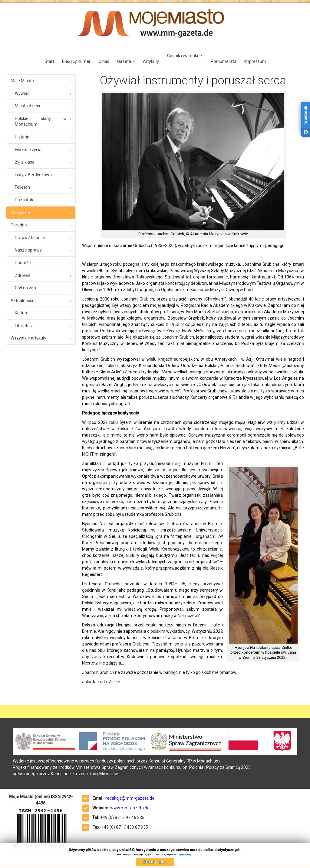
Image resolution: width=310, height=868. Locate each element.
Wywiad (22, 93)
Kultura (22, 313)
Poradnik (19, 225)
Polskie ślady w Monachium (41, 122)
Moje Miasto (22, 81)
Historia (22, 137)
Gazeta (124, 61)
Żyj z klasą (25, 162)
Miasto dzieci (27, 106)
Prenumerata (224, 61)
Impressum (255, 61)
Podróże (23, 263)
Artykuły (151, 61)
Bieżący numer (76, 61)
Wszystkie (20, 213)
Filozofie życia (28, 150)
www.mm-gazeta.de (130, 808)
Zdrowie (23, 275)
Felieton (22, 187)
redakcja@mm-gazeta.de (130, 798)
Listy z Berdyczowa (33, 175)
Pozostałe (25, 200)
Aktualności (22, 301)
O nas (104, 61)
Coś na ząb (25, 288)
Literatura (24, 326)
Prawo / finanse (30, 238)
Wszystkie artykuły (28, 338)
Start (49, 61)
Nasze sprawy (28, 250)
